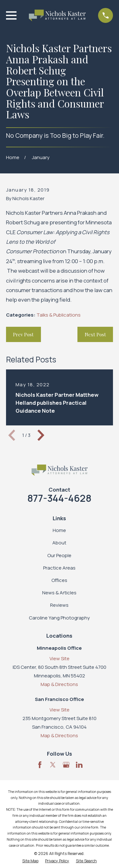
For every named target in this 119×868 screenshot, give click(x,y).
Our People (59, 555)
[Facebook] (40, 765)
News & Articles (59, 593)
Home (59, 530)
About (59, 543)
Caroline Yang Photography (59, 618)
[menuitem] (30, 861)
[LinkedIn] (79, 765)
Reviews (59, 605)
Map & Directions (59, 684)
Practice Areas (59, 568)
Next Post (95, 334)
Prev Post (23, 334)
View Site (60, 658)
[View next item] (41, 435)
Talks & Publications (59, 315)
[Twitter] (53, 765)
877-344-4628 (59, 498)
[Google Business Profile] (66, 765)
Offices (59, 580)
